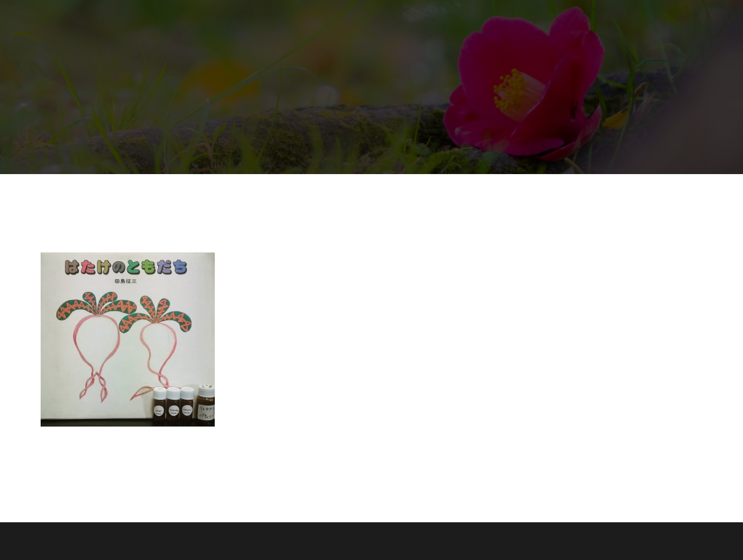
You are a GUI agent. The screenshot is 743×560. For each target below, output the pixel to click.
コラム (612, 20)
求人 (381, 36)
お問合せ (421, 36)
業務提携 (438, 20)
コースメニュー (499, 20)
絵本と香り (564, 20)
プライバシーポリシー (495, 36)
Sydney (204, 541)
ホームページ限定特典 (316, 36)
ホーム (287, 20)
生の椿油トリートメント (360, 20)
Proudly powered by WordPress (98, 541)
